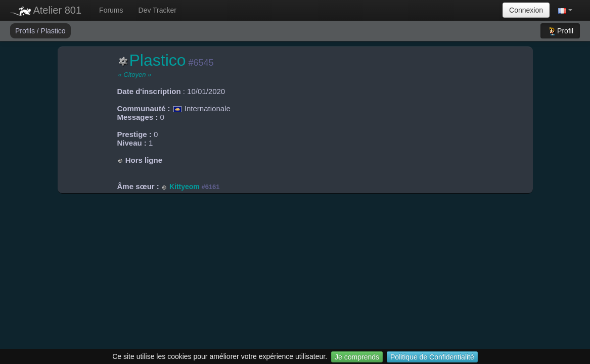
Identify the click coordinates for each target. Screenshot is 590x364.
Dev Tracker (157, 10)
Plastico (53, 31)
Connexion (526, 10)
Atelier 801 (46, 10)
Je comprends (357, 357)
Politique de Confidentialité (432, 357)
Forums (111, 10)
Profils (26, 31)
